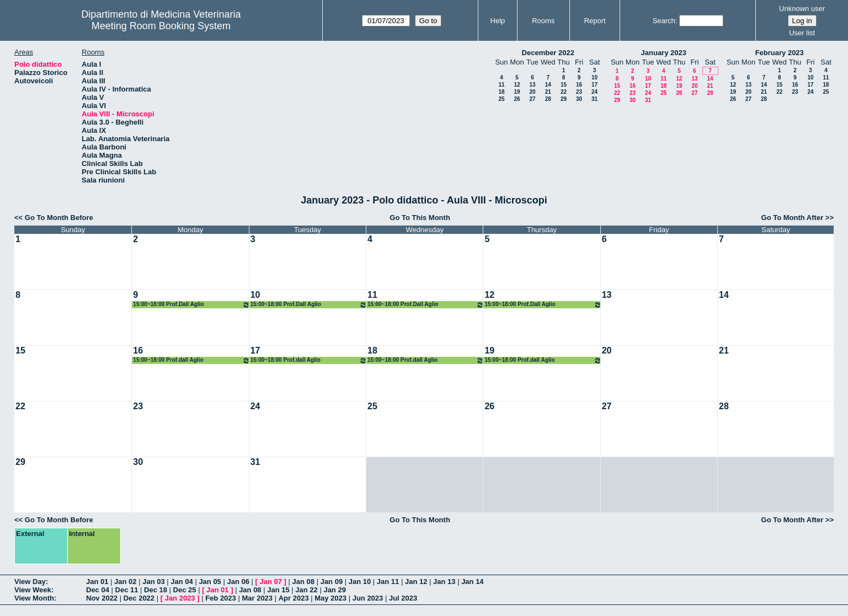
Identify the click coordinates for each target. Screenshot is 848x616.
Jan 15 (278, 590)
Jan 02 (125, 582)
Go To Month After (793, 218)
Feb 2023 (221, 598)
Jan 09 (332, 582)
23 (579, 92)
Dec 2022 (139, 598)
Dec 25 (185, 590)
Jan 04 (182, 582)
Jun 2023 (368, 598)
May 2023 (330, 598)
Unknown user (802, 9)
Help (498, 21)
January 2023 (664, 53)
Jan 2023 (180, 598)
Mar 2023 (257, 598)
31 (594, 99)
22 (564, 92)
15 (564, 85)
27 (532, 99)
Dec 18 (156, 590)
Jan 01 (97, 582)
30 (579, 99)
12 (517, 85)
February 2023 (780, 53)
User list (802, 33)
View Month (34, 598)
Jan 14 (472, 582)
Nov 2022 (102, 598)
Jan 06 (238, 582)
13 (532, 85)
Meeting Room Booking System (161, 26)
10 (594, 77)
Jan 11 (388, 582)
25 (501, 99)
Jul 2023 (403, 598)
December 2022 (548, 53)
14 (548, 85)
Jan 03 (153, 582)
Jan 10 (360, 582)
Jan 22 (306, 590)
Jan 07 (271, 582)
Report (595, 21)
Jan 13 (444, 582)
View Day (30, 582)
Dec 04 (98, 590)
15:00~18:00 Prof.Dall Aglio (191, 305)
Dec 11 (127, 590)
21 (548, 92)
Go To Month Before (59, 218)
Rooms (543, 21)
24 (594, 92)
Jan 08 (303, 582)
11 (501, 85)
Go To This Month (420, 218)
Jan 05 (210, 582)
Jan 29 (334, 590)
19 (517, 92)
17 (594, 85)
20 (532, 92)
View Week (33, 590)
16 (579, 85)
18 (501, 92)
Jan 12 (416, 582)
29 (564, 99)
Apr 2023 (294, 598)
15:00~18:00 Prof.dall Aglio (191, 360)
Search (664, 21)
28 (548, 99)
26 (517, 99)
